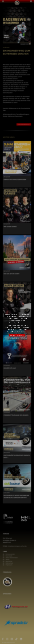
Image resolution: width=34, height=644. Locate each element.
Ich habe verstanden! (17, 335)
